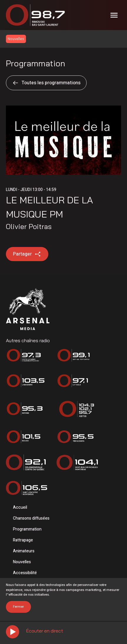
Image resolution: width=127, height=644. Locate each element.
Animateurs (24, 551)
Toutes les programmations (46, 83)
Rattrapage (23, 540)
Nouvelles (22, 562)
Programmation (27, 529)
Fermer (18, 607)
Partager (27, 254)
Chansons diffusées (31, 518)
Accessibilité (25, 573)
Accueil (20, 507)
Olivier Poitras (29, 226)
